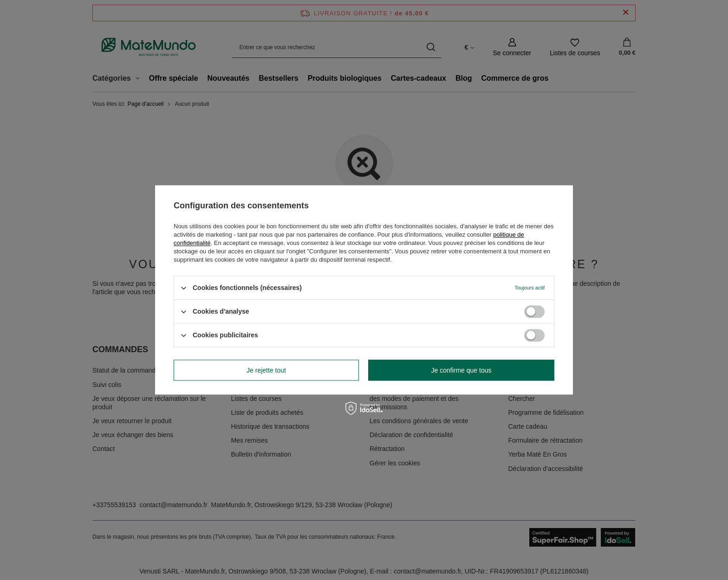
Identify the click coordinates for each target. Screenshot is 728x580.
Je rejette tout (266, 370)
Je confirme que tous (461, 370)
